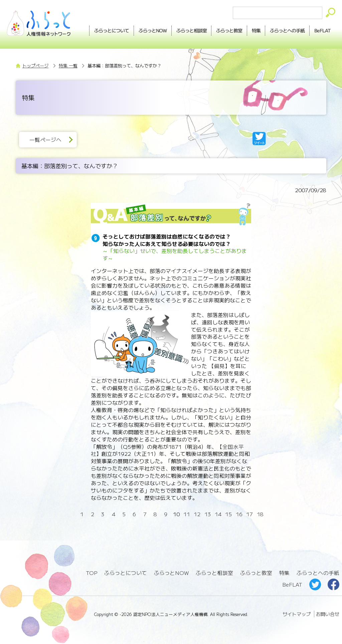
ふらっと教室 (256, 573)
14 (218, 514)
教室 (228, 31)
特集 (255, 30)
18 (260, 514)
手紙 (287, 31)
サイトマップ (297, 614)
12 (197, 514)
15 (228, 514)
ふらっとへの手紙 (318, 573)
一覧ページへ (45, 140)
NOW (151, 31)
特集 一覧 (68, 66)
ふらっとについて (110, 30)
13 (208, 514)
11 (187, 514)
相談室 (190, 31)
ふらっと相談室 (214, 573)
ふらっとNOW (172, 573)
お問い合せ (328, 614)
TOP (92, 573)
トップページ (35, 66)
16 (239, 514)
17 (249, 514)
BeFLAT (322, 30)
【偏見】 (219, 366)
